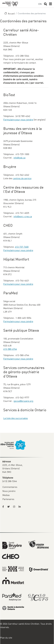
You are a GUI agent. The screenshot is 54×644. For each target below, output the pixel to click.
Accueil (11, 13)
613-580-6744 (10, 349)
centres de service (22, 178)
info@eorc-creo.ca (23, 216)
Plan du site (6, 638)
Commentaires (10, 487)
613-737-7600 (22, 247)
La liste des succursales (16, 418)
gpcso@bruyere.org (23, 401)
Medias (6, 495)
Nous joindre (9, 491)
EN (40, 4)
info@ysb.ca (19, 158)
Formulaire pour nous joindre (18, 120)
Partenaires (8, 499)
